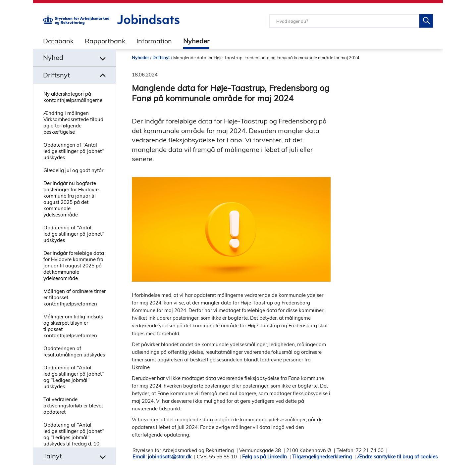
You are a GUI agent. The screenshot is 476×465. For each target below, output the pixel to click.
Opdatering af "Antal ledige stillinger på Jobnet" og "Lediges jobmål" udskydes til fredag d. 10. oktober (74, 437)
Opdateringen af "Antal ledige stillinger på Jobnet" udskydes (74, 151)
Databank (58, 41)
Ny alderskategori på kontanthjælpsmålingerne (73, 97)
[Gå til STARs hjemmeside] (76, 23)
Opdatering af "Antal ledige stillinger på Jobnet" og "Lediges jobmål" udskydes (74, 377)
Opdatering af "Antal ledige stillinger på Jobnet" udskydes (74, 234)
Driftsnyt (161, 58)
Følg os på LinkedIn (264, 457)
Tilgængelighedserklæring (322, 457)
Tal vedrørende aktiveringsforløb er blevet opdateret (73, 406)
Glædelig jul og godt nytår (73, 170)
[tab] (53, 41)
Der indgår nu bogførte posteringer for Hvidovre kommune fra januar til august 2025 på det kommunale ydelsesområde (71, 199)
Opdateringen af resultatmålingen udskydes (74, 351)
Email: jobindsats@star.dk (162, 457)
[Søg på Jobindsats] (426, 21)
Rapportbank (105, 41)
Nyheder (196, 41)
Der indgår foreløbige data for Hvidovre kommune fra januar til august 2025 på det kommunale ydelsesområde (74, 266)
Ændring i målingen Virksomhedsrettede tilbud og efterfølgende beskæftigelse (73, 122)
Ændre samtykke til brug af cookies (397, 457)
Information (154, 41)
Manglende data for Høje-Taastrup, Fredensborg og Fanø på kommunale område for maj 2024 (266, 58)
